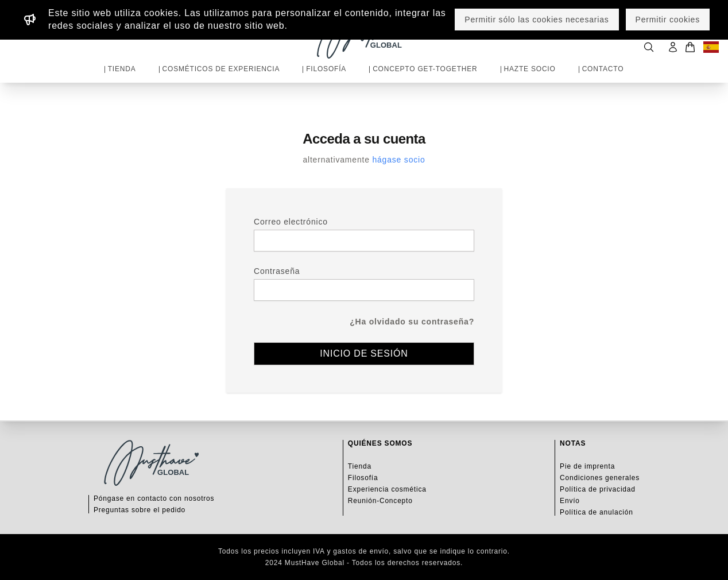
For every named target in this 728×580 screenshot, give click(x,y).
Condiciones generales (600, 478)
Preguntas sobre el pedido (140, 510)
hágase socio (398, 160)
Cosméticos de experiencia (221, 69)
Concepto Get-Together (425, 69)
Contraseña (277, 271)
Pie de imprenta (587, 466)
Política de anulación (597, 512)
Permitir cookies (668, 20)
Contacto (603, 69)
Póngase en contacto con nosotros (154, 498)
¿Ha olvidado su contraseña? (412, 322)
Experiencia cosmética (387, 489)
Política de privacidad (598, 489)
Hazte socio (530, 69)
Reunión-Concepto (380, 501)
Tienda (122, 69)
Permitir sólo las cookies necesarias (537, 20)
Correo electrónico (291, 222)
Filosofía (326, 69)
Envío (570, 501)
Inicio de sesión (364, 353)
